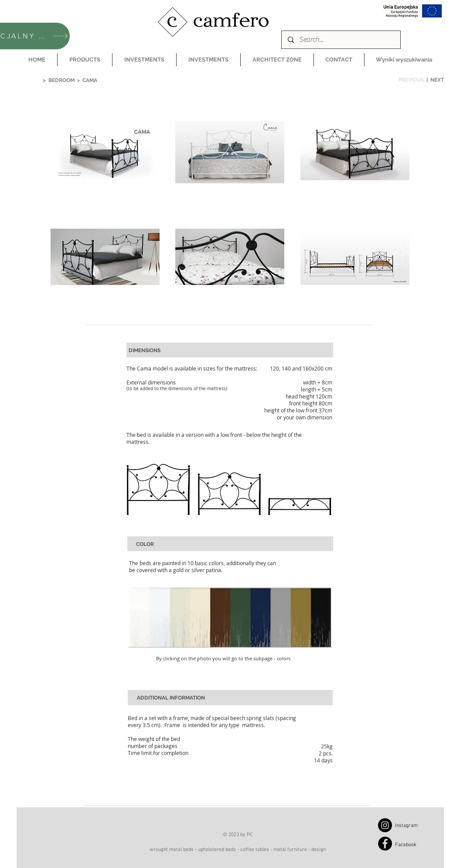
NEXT (437, 80)
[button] (85, 60)
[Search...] (341, 40)
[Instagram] (385, 825)
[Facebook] (385, 844)
